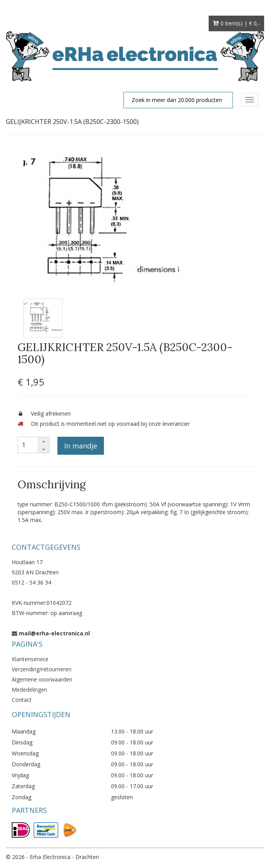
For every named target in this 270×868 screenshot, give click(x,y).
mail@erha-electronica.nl (54, 633)
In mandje (81, 446)
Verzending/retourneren (42, 669)
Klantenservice (30, 659)
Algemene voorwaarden (42, 679)
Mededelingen (30, 690)
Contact (22, 700)
